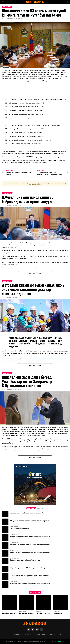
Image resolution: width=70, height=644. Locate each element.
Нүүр (10, 634)
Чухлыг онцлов (17, 634)
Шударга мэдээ (36, 634)
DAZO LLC (62, 641)
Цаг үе (60, 634)
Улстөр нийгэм (27, 634)
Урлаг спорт (53, 634)
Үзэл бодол (45, 634)
